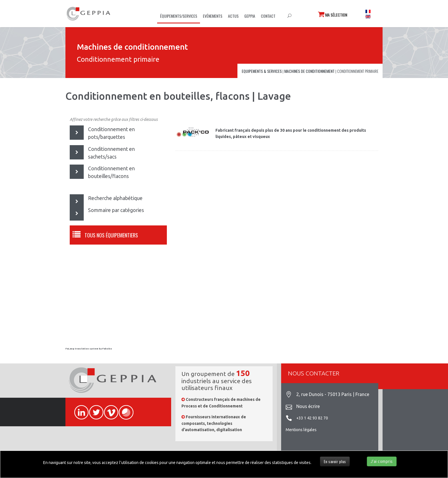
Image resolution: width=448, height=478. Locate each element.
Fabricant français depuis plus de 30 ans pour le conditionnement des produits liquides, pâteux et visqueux (291, 133)
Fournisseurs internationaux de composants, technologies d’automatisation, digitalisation (214, 423)
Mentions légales (301, 430)
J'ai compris (382, 461)
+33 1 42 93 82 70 (312, 418)
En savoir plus (335, 461)
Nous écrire (308, 406)
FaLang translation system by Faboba (89, 349)
